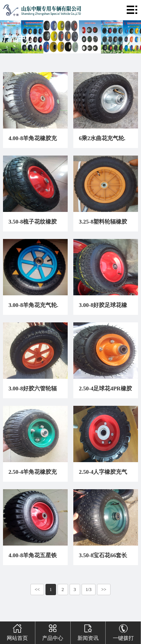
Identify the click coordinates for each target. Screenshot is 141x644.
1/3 (89, 590)
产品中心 (53, 631)
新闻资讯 (88, 631)
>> (104, 590)
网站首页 (17, 631)
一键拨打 (123, 631)
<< (37, 590)
